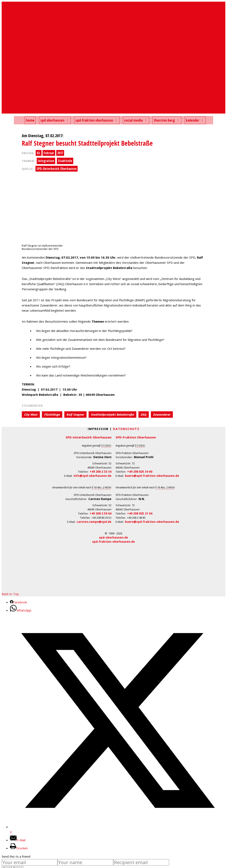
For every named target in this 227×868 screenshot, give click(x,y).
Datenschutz (126, 429)
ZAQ (144, 414)
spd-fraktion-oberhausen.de (113, 542)
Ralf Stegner (75, 414)
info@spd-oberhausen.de (93, 476)
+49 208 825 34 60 (140, 472)
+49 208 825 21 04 (140, 513)
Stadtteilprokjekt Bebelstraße (112, 414)
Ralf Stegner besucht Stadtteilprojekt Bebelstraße (87, 143)
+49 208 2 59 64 (101, 513)
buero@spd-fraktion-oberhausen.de (152, 476)
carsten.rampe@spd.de (94, 522)
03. (39, 153)
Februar (49, 153)
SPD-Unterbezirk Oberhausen (57, 169)
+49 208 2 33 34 (101, 472)
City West (31, 414)
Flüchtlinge (52, 414)
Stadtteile (65, 161)
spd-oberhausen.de (113, 537)
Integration (46, 161)
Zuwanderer (162, 414)
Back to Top (10, 594)
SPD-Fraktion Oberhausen (136, 437)
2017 (60, 153)
